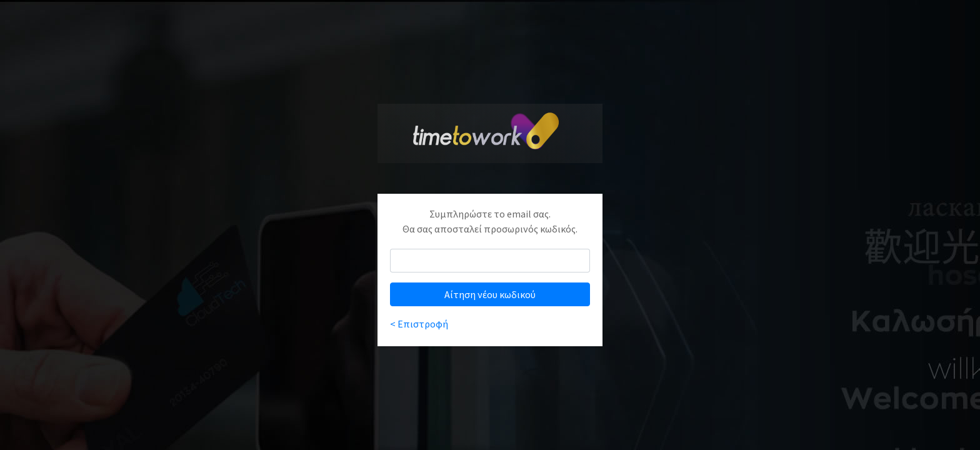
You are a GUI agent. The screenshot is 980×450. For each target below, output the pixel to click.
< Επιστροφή (419, 324)
